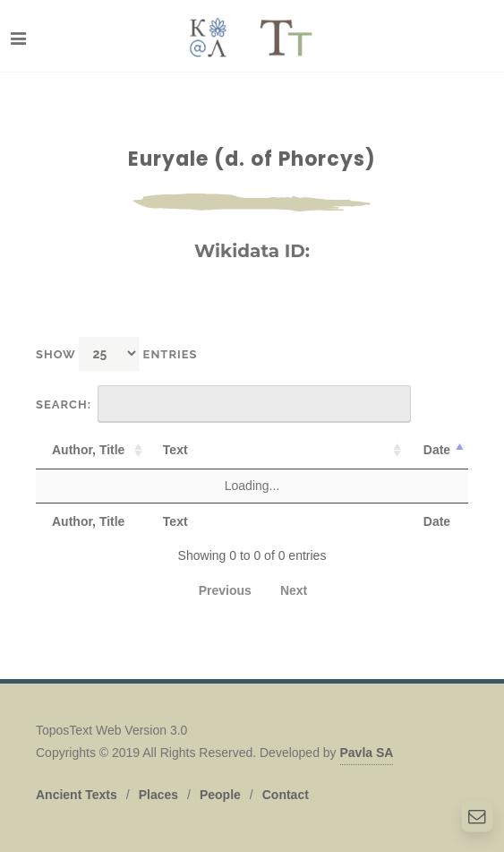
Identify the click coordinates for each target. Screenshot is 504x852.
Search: (223, 404)
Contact (286, 795)
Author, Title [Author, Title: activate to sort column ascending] (88, 450)
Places (158, 795)
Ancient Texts (77, 795)
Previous (225, 590)
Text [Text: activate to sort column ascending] (175, 450)
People (220, 795)
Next (294, 590)
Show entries (117, 353)
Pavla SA (367, 753)
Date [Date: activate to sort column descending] (437, 450)
